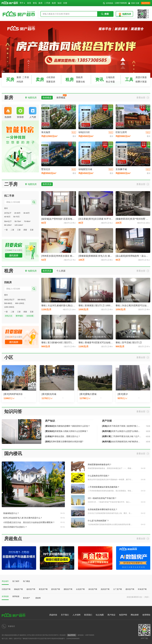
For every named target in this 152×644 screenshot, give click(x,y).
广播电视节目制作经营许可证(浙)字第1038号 (36, 639)
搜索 (105, 14)
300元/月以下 (9, 300)
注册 (137, 3)
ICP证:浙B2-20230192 (34, 635)
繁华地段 (19, 316)
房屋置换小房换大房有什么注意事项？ (67, 431)
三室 (19, 230)
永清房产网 (80, 589)
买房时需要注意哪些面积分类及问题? (64, 442)
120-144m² (19, 225)
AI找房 (20, 82)
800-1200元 (20, 303)
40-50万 (7, 217)
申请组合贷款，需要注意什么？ (63, 436)
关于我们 (65, 615)
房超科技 (53, 615)
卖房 (40, 80)
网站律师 (135, 615)
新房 (40, 3)
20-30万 (17, 213)
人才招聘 (76, 615)
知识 (60, 3)
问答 (65, 3)
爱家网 (38, 598)
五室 (32, 230)
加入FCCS (146, 3)
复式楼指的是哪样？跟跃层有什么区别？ (68, 426)
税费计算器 (141, 82)
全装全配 (30, 316)
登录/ (133, 3)
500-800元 (8, 303)
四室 (25, 230)
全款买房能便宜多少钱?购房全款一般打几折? (127, 442)
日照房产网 (6, 589)
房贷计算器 (141, 77)
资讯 (35, 3)
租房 (54, 3)
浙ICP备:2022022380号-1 (51, 635)
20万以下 (8, 213)
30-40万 (26, 213)
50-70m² (18, 221)
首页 (29, 3)
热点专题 (110, 82)
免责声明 (123, 615)
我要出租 (80, 82)
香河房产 (26, 598)
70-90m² (27, 221)
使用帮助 (146, 615)
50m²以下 (8, 221)
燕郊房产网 (105, 589)
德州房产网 (31, 589)
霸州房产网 (130, 589)
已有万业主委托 (14, 250)
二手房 (47, 3)
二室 (12, 230)
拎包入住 (9, 316)
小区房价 (51, 77)
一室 (6, 230)
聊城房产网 (18, 589)
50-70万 (16, 217)
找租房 (79, 77)
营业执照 (63, 635)
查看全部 (141, 98)
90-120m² (8, 225)
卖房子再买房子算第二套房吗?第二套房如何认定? (127, 426)
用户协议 (111, 615)
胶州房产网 (56, 589)
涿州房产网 (93, 589)
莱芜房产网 (43, 589)
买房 (10, 80)
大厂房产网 (117, 589)
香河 (22, 3)
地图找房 (127, 14)
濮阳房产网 (68, 589)
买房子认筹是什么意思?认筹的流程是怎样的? (127, 431)
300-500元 (21, 300)
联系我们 (88, 615)
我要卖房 (51, 82)
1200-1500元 (9, 307)
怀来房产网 (142, 589)
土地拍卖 (110, 77)
